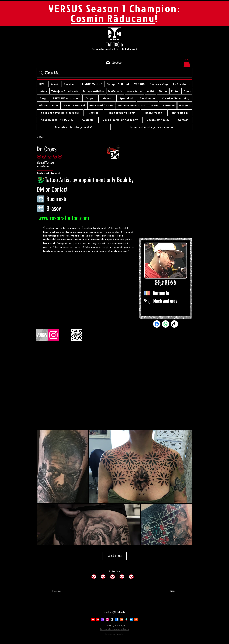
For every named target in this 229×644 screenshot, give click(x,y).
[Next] (167, 591)
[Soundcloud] (122, 620)
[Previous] (62, 591)
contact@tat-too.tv (115, 612)
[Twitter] (131, 620)
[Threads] (112, 620)
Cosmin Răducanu (113, 18)
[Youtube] (93, 620)
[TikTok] (126, 620)
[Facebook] (157, 324)
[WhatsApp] (166, 324)
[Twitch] (103, 620)
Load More (115, 556)
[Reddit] (136, 620)
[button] (187, 63)
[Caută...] (115, 73)
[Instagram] (107, 620)
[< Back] (47, 137)
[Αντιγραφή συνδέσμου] (174, 324)
